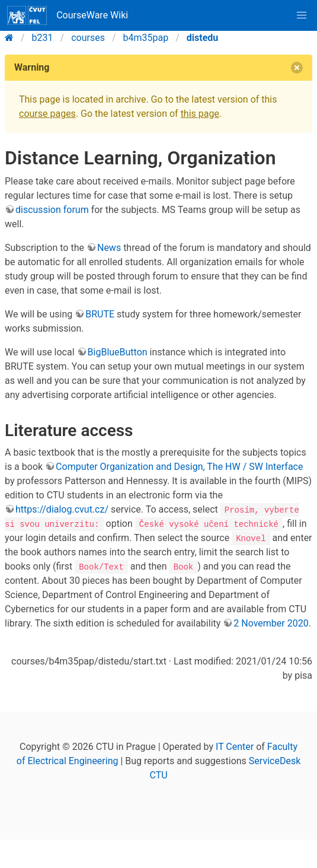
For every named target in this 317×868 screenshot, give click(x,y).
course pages (47, 114)
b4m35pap (146, 38)
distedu (202, 38)
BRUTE (100, 314)
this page (200, 114)
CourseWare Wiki (68, 15)
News (109, 248)
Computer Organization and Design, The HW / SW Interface (179, 467)
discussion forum (52, 210)
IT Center (235, 747)
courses (88, 38)
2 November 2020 (271, 623)
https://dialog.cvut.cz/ (62, 509)
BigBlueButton (118, 352)
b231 (43, 38)
